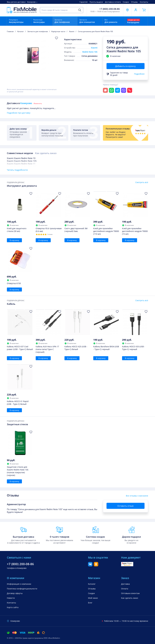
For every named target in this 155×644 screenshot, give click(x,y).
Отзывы (134, 2)
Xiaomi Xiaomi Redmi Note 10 (21, 158)
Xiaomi (94, 48)
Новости (11, 598)
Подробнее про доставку (19, 113)
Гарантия (83, 2)
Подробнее (139, 74)
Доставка (125, 584)
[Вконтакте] (90, 566)
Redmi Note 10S (90, 52)
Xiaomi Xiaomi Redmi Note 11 (21, 164)
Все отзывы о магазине (137, 496)
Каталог (92, 584)
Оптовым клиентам (130, 593)
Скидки (126, 2)
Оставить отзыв (125, 506)
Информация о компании (19, 584)
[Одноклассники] (96, 566)
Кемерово (31, 2)
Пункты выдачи (96, 2)
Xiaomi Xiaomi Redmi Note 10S (22, 161)
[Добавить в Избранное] (56, 38)
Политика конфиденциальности (22, 589)
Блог (90, 603)
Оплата (125, 589)
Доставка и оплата (113, 2)
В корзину (14, 240)
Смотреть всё (142, 182)
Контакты (144, 2)
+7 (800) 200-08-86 (110, 9)
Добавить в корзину (125, 66)
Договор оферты (15, 593)
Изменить (38, 104)
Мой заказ (93, 598)
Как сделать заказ (46, 153)
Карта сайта (13, 607)
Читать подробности (17, 170)
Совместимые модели (20, 153)
